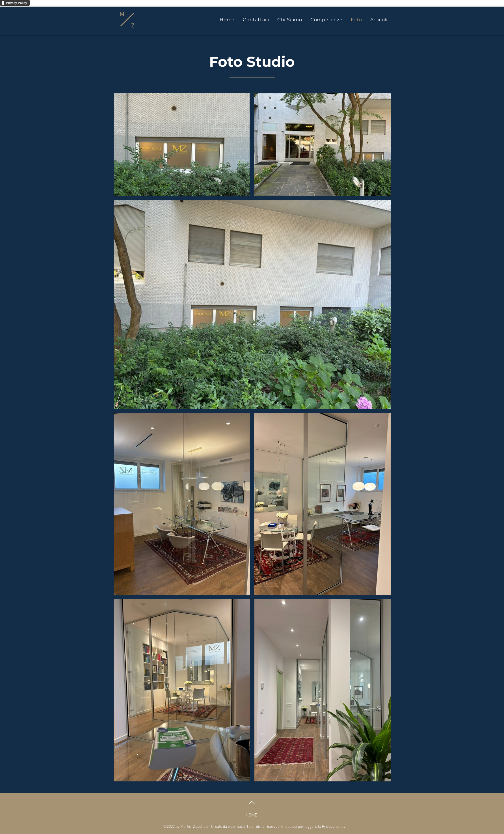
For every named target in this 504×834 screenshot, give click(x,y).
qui (295, 827)
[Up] (252, 802)
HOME (251, 815)
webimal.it (236, 827)
